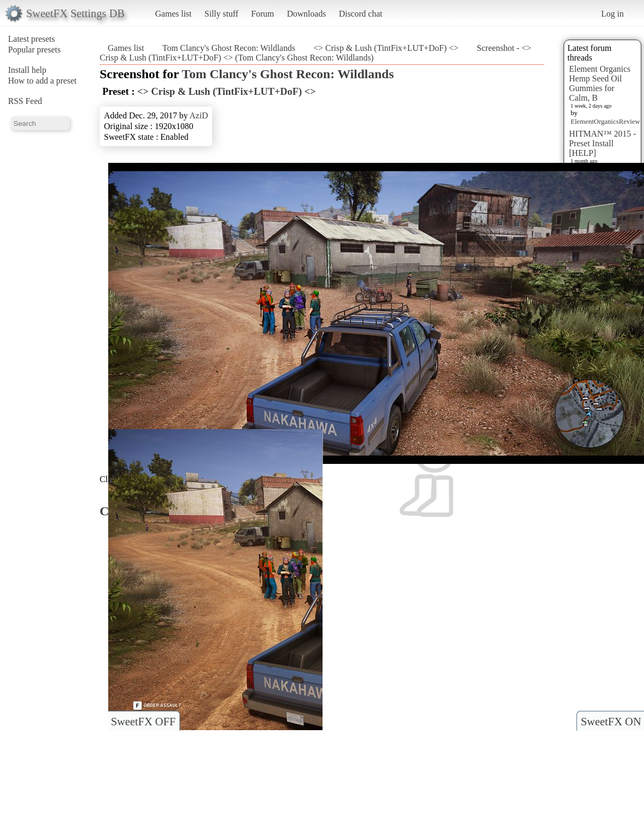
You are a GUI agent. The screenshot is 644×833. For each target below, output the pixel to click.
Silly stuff (222, 14)
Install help (27, 70)
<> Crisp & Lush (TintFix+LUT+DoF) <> (386, 48)
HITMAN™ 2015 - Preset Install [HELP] (602, 143)
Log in (612, 14)
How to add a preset (42, 81)
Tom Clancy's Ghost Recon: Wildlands (229, 48)
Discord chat (360, 14)
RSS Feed (25, 101)
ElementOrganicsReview (605, 121)
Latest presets (32, 39)
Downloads (306, 14)
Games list (174, 14)
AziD (199, 115)
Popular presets (34, 50)
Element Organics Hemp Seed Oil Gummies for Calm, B (600, 83)
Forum (263, 14)
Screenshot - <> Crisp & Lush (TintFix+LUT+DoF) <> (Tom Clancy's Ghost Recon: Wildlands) (315, 53)
